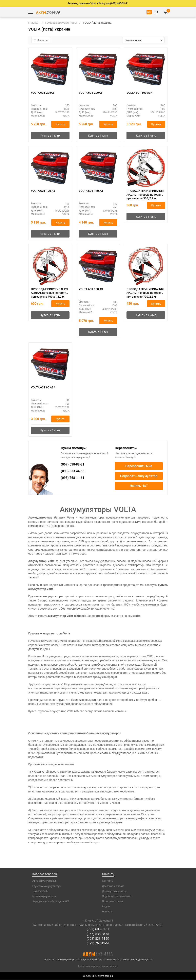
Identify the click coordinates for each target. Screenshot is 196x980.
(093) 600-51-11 (98, 929)
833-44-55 (73, 471)
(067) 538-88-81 (98, 934)
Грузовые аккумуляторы (47, 886)
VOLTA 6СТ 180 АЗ (91, 289)
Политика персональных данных (98, 966)
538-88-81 (73, 465)
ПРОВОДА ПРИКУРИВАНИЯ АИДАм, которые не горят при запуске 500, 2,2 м (145, 195)
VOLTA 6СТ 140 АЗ (91, 191)
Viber (93, 3)
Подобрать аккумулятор (139, 476)
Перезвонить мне (139, 466)
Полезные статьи (112, 902)
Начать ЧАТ (139, 486)
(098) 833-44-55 (98, 939)
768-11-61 (73, 478)
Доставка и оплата (113, 886)
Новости (107, 912)
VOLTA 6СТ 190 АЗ (43, 191)
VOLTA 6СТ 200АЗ (91, 93)
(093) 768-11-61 (98, 943)
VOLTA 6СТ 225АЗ (43, 93)
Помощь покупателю (115, 891)
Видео (106, 907)
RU (149, 12)
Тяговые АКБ (40, 891)
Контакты (108, 881)
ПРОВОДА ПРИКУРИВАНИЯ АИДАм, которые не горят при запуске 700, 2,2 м (145, 293)
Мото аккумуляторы (44, 896)
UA (156, 12)
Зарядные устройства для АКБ (51, 902)
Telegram (104, 3)
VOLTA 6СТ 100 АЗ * (139, 93)
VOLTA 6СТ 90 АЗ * (43, 388)
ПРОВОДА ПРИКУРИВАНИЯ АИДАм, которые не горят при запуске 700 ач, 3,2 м (50, 293)
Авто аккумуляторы (44, 881)
